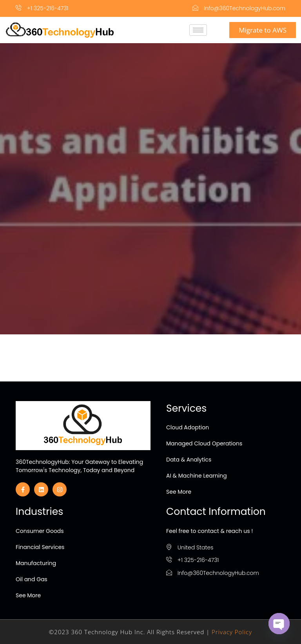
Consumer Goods (40, 531)
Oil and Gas (32, 579)
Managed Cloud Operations (204, 443)
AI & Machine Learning (197, 476)
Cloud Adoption (188, 427)
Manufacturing (36, 563)
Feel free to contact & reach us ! (209, 531)
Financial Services (40, 547)
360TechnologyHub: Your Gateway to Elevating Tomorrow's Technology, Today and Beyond (79, 466)
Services (186, 408)
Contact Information (216, 512)
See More (179, 492)
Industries (39, 512)
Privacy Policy (232, 632)
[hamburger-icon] (198, 30)
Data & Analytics (189, 460)
